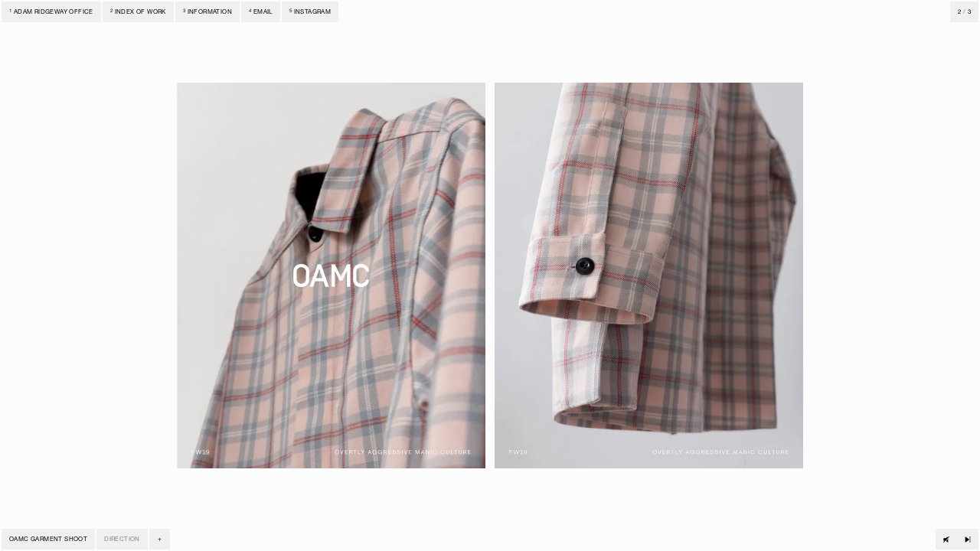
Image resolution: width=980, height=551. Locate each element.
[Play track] (946, 539)
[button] (160, 539)
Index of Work (138, 12)
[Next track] (968, 539)
